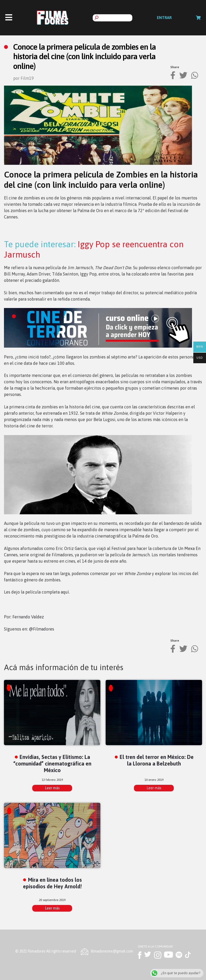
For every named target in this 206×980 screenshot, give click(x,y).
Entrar (164, 18)
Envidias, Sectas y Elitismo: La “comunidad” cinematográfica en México (52, 764)
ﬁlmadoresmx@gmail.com (112, 951)
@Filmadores (41, 629)
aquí (65, 592)
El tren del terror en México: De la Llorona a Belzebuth (157, 760)
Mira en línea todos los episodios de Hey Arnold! (52, 883)
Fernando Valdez (28, 617)
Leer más (52, 788)
